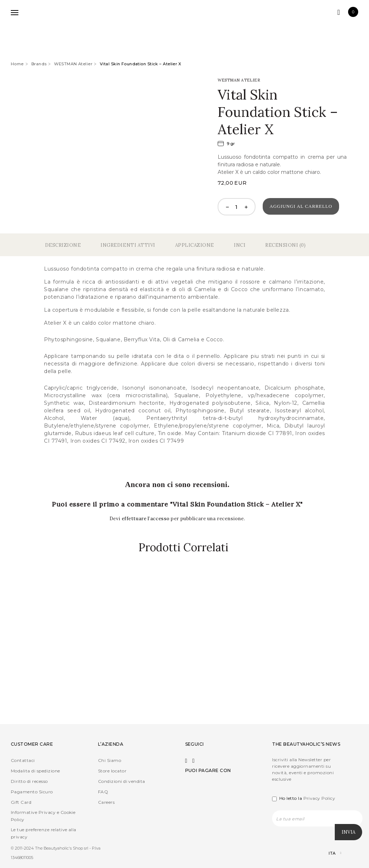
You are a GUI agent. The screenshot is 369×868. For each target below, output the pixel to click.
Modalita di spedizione (35, 771)
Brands (39, 64)
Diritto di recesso (29, 782)
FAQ (103, 792)
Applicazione (195, 245)
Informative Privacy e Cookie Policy (43, 816)
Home (17, 64)
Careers (106, 803)
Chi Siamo (110, 761)
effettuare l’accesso (146, 519)
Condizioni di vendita (122, 782)
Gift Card (21, 803)
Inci (240, 245)
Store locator (112, 771)
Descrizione (63, 245)
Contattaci (23, 761)
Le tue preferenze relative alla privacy (44, 834)
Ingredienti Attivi (128, 245)
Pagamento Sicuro (32, 792)
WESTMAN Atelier (73, 64)
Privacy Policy (319, 799)
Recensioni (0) (285, 245)
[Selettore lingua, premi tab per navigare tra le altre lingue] (329, 854)
